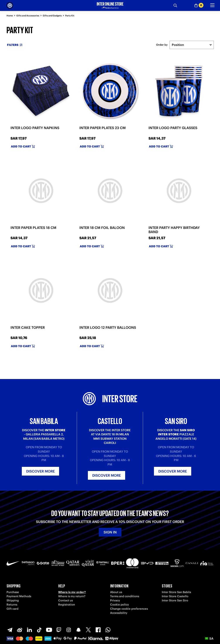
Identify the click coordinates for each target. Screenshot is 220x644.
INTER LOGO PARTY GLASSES (173, 128)
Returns (12, 605)
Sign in (110, 532)
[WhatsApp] (108, 630)
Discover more (40, 471)
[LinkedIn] (29, 630)
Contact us (66, 600)
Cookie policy (119, 605)
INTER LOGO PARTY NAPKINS (35, 128)
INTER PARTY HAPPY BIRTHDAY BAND (174, 230)
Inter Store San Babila (176, 592)
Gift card (12, 609)
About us (116, 592)
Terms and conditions (125, 596)
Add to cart (23, 146)
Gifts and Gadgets (52, 16)
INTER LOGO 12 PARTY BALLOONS (108, 327)
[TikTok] (39, 630)
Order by (162, 45)
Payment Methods (19, 596)
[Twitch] (59, 630)
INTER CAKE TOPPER (28, 327)
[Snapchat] (78, 630)
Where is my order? (72, 592)
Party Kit (70, 16)
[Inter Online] (10, 5)
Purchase (13, 592)
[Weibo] (20, 630)
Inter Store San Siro (175, 600)
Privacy (115, 600)
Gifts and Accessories (28, 16)
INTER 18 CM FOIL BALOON (102, 228)
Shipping (13, 600)
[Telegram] (10, 630)
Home (10, 16)
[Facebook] (98, 630)
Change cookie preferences (129, 609)
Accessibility (119, 613)
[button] (209, 639)
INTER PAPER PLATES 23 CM (102, 128)
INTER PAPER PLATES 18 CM (33, 228)
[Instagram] (69, 630)
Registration (67, 605)
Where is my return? (72, 596)
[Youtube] (49, 630)
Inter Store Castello (175, 596)
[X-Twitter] (88, 630)
